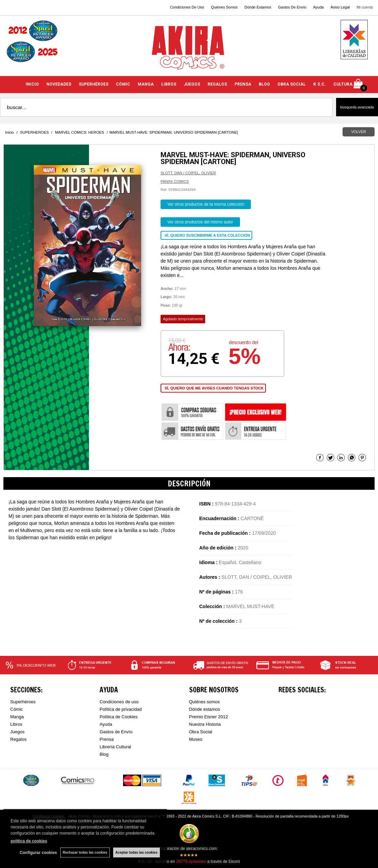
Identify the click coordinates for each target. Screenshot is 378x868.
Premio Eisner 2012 (209, 717)
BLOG (264, 84)
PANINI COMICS (175, 181)
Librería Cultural (115, 747)
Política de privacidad (121, 709)
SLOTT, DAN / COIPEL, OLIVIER (188, 173)
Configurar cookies (38, 853)
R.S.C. (320, 84)
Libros (16, 724)
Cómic (17, 709)
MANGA (146, 84)
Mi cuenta (365, 7)
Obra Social (201, 732)
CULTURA (343, 84)
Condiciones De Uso (187, 7)
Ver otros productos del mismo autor (200, 222)
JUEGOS (192, 84)
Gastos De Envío (292, 7)
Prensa (107, 739)
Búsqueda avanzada (357, 107)
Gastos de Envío (116, 732)
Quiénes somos (205, 702)
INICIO (32, 84)
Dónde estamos (205, 709)
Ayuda (319, 7)
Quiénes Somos (224, 7)
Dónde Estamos (258, 7)
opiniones (191, 862)
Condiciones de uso (119, 702)
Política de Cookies (118, 717)
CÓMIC (123, 84)
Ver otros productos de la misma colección (206, 204)
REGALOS (217, 84)
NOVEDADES (59, 84)
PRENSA (243, 84)
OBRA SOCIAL (292, 84)
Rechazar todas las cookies (85, 852)
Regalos (18, 739)
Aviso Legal (340, 7)
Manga (17, 717)
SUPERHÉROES (94, 84)
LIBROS (169, 84)
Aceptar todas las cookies (137, 852)
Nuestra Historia (205, 724)
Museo (196, 739)
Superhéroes (23, 702)
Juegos (17, 732)
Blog (104, 754)
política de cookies (29, 841)
